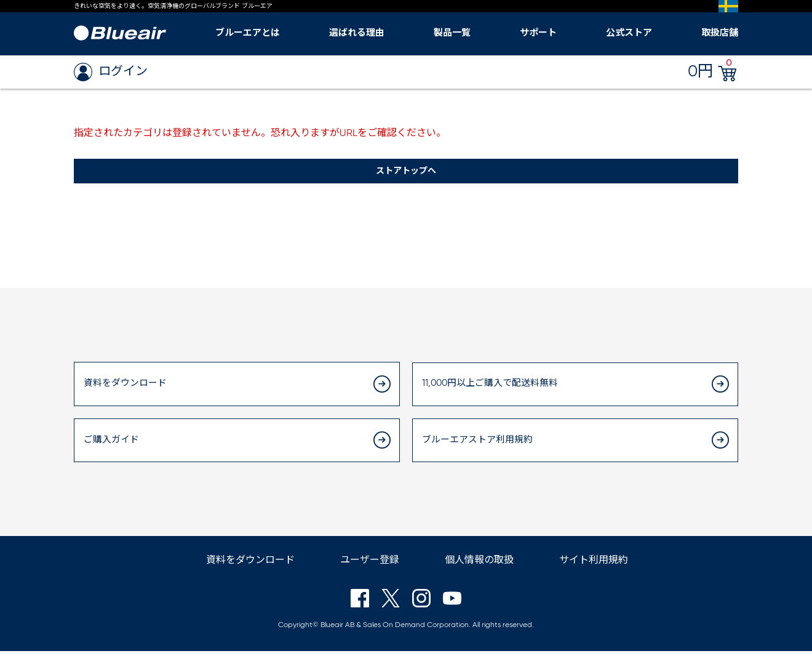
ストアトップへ (406, 172)
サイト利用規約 (594, 566)
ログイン (111, 72)
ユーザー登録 (370, 566)
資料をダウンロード (250, 566)
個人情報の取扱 (479, 566)
